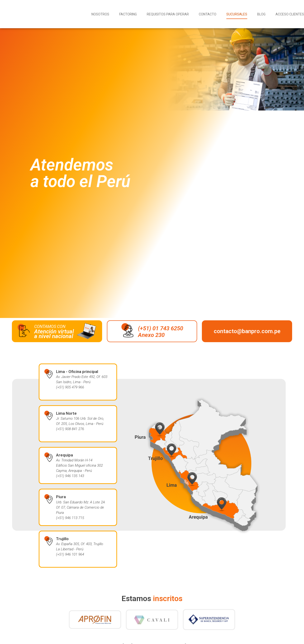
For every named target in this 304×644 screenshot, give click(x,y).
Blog (261, 14)
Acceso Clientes (290, 14)
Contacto (208, 14)
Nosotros (100, 14)
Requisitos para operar (168, 14)
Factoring (128, 14)
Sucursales (237, 14)
